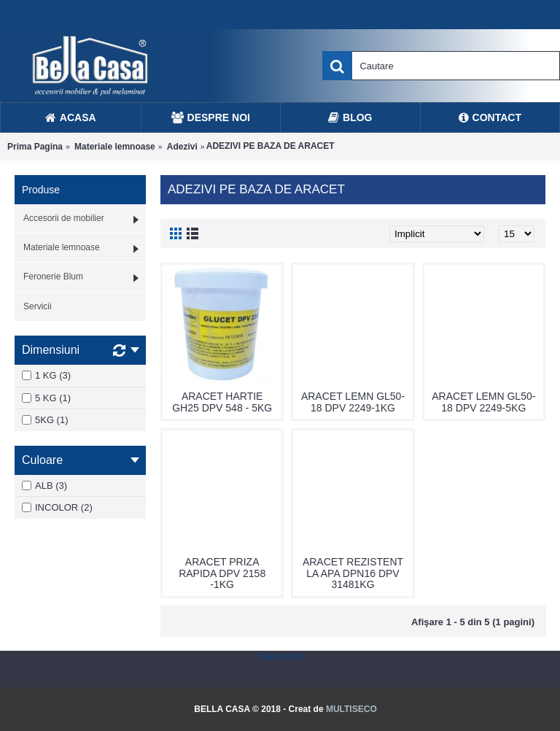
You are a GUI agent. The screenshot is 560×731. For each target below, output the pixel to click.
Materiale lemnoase (115, 147)
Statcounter (280, 657)
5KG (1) (45, 420)
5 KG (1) (46, 398)
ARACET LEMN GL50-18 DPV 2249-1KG (353, 402)
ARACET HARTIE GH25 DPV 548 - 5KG (222, 402)
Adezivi (182, 147)
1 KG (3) (46, 375)
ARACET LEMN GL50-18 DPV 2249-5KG (483, 402)
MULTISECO (351, 709)
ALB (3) (44, 486)
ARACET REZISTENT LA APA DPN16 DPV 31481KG (353, 573)
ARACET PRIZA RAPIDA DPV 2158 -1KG (222, 573)
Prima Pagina (35, 147)
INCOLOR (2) (57, 507)
